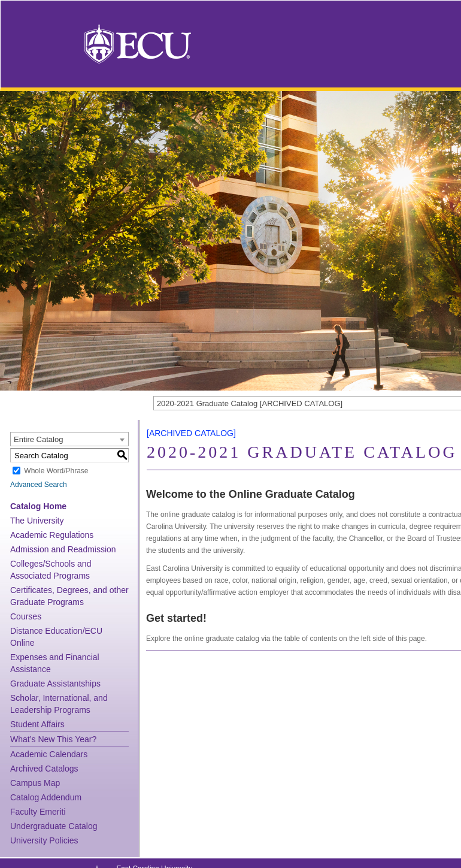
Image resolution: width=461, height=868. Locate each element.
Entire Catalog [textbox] (38, 439)
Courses (26, 616)
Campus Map (35, 783)
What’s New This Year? (53, 739)
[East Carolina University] (138, 43)
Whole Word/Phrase (56, 471)
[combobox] (69, 439)
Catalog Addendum (46, 797)
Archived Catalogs (44, 769)
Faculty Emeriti (38, 812)
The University (37, 521)
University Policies (44, 840)
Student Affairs (37, 724)
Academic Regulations (52, 535)
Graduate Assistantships (55, 683)
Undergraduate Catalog (54, 826)
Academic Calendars (49, 754)
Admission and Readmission (63, 549)
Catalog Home (38, 506)
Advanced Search (39, 485)
